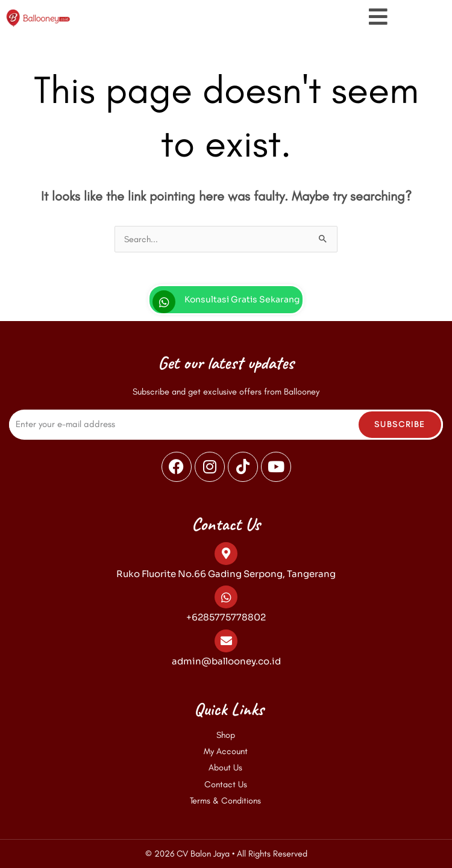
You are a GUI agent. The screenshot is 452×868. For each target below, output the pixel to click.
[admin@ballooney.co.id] (226, 641)
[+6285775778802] (226, 597)
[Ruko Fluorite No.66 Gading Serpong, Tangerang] (226, 554)
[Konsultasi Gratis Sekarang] (164, 302)
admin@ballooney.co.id (226, 661)
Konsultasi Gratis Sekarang (242, 299)
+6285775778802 (226, 617)
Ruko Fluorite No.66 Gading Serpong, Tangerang (226, 574)
